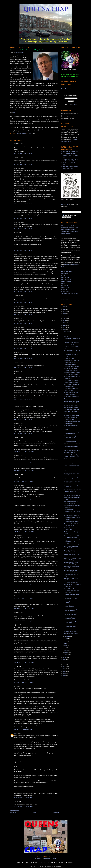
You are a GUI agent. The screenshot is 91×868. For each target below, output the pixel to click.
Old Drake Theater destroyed (71, 459)
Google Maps (67, 264)
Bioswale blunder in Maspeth (71, 397)
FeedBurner (74, 104)
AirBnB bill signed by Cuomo (71, 415)
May (66, 646)
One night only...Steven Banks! (72, 450)
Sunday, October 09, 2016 (24, 729)
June (66, 643)
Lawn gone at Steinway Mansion (72, 489)
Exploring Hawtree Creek (71, 631)
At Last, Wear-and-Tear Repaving (70, 152)
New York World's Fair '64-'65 (69, 225)
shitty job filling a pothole (42, 129)
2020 (65, 321)
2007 (65, 676)
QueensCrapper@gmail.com (69, 89)
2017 (65, 327)
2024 (65, 311)
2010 (65, 669)
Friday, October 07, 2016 (23, 154)
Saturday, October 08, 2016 (24, 451)
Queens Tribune (20, 52)
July (66, 641)
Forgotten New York (66, 281)
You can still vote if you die (71, 405)
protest (38, 135)
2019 (65, 323)
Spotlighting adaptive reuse (71, 633)
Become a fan (65, 204)
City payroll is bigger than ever (72, 522)
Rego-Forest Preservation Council (70, 227)
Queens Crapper (21, 134)
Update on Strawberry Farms (71, 595)
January (67, 655)
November (67, 334)
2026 (65, 307)
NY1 (14, 113)
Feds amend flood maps (70, 453)
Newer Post (13, 813)
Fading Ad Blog (65, 277)
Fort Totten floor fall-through (71, 582)
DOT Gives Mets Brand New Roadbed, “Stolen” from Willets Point (70, 155)
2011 (65, 667)
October (67, 336)
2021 (65, 318)
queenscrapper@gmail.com (45, 859)
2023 (65, 314)
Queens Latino (65, 291)
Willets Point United (66, 233)
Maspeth (32, 135)
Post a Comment (15, 810)
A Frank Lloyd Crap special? (71, 426)
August (66, 639)
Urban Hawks (65, 299)
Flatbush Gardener (66, 279)
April (66, 648)
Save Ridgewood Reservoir (68, 229)
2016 (65, 330)
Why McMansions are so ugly (72, 544)
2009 (65, 671)
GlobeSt (63, 283)
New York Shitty (65, 287)
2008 (65, 673)
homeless (26, 135)
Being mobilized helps (70, 399)
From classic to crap (69, 588)
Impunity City (65, 285)
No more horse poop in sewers (72, 629)
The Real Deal (65, 297)
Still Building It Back (69, 358)
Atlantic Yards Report (67, 271)
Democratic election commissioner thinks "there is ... (72, 511)
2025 (65, 309)
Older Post (56, 813)
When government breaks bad (72, 515)
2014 (65, 660)
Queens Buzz (65, 289)
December (67, 332)
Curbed (63, 275)
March (66, 650)
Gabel (16, 733)
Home (35, 813)
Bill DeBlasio (19, 135)
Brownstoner (65, 273)
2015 (65, 657)
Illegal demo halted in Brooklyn (72, 495)
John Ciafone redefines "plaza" (72, 444)
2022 (65, 316)
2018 (65, 325)
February (67, 652)
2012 (65, 664)
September (67, 636)
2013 (65, 662)
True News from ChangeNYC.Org (70, 231)
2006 (65, 678)
